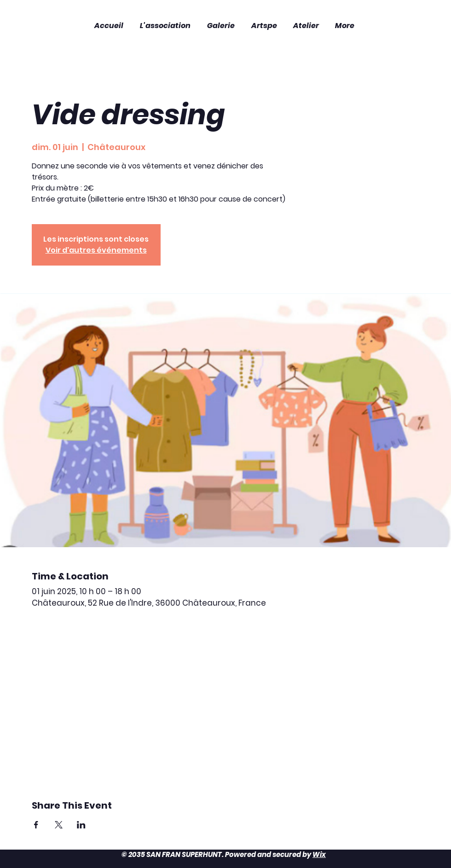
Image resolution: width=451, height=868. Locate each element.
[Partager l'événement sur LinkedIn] (81, 825)
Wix (319, 854)
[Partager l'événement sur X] (59, 825)
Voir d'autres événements (96, 250)
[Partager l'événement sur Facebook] (36, 825)
